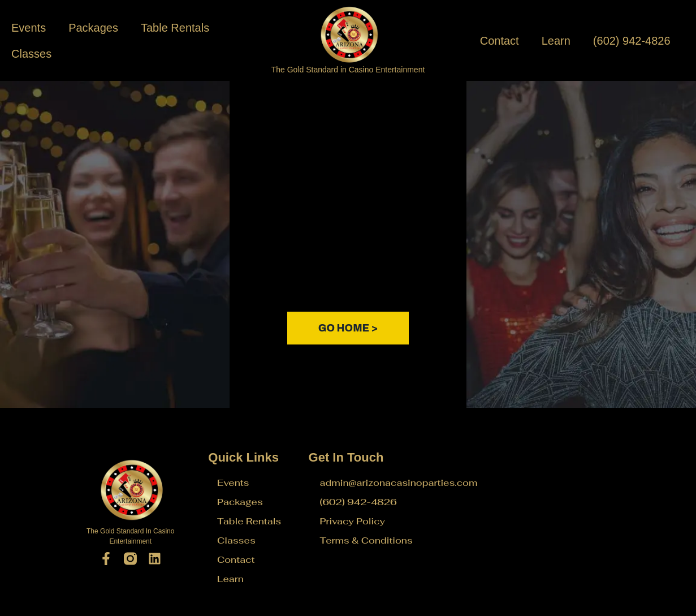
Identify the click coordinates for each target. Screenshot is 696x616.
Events (29, 28)
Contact (500, 41)
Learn (556, 41)
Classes (31, 54)
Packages (93, 28)
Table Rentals (175, 28)
